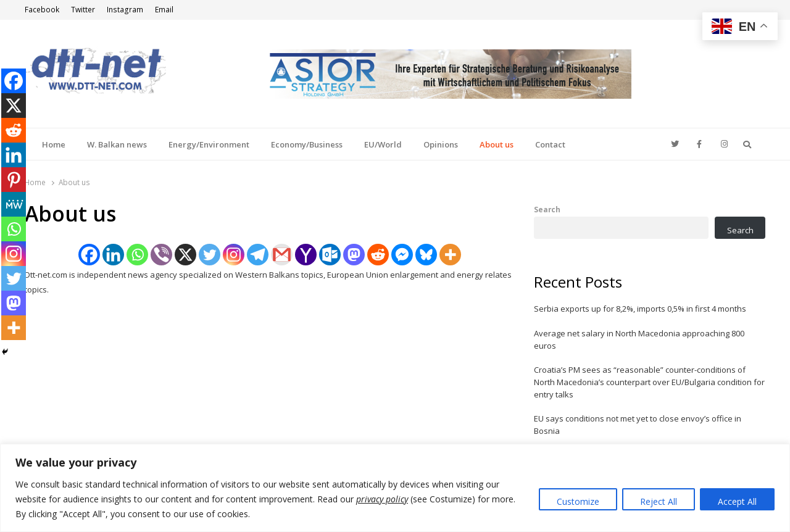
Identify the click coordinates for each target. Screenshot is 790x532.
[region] (395, 488)
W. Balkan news (117, 144)
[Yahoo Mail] (306, 255)
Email (164, 10)
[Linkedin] (113, 255)
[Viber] (161, 255)
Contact (550, 144)
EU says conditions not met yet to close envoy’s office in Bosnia (638, 425)
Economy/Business (307, 144)
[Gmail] (282, 255)
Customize (578, 501)
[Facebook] (89, 255)
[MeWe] (14, 204)
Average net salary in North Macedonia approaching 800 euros (639, 339)
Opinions (441, 144)
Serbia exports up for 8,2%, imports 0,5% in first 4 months (640, 309)
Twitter (83, 10)
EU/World (383, 144)
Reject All (659, 501)
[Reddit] (378, 255)
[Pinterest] (14, 180)
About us (497, 144)
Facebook (42, 10)
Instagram (125, 10)
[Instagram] (234, 255)
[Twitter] (210, 255)
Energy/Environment (209, 144)
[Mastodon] (354, 255)
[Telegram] (258, 255)
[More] (450, 255)
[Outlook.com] (330, 255)
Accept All (737, 501)
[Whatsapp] (137, 255)
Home (54, 144)
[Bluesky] (426, 255)
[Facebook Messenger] (402, 255)
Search (547, 209)
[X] (185, 255)
